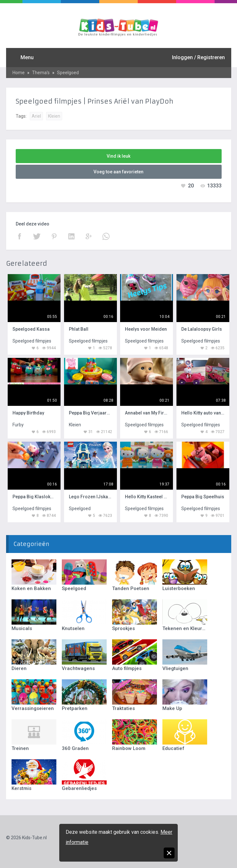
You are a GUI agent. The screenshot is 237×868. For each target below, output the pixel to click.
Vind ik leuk (118, 156)
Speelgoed (68, 73)
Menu (27, 57)
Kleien (54, 116)
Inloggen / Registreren (198, 57)
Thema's (41, 73)
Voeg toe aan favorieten (118, 172)
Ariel (36, 116)
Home (19, 73)
